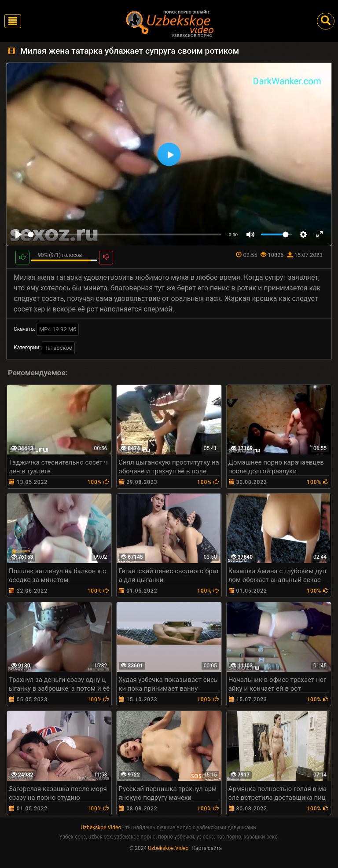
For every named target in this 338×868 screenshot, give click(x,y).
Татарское (58, 348)
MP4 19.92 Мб (58, 329)
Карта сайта (207, 848)
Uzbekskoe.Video (101, 828)
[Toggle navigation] (13, 21)
